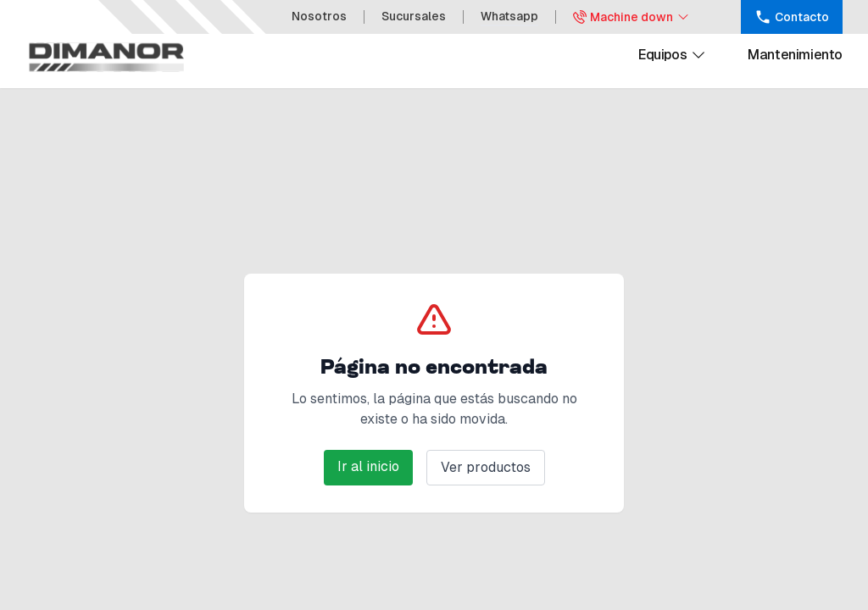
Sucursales (414, 16)
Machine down (632, 17)
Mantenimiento (795, 55)
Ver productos (486, 467)
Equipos (673, 55)
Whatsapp (509, 16)
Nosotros (319, 16)
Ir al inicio (368, 466)
